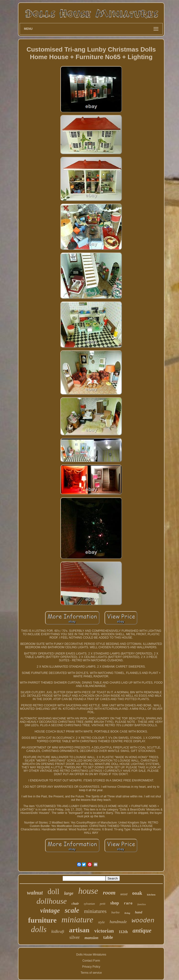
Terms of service (91, 973)
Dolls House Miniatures (91, 955)
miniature (77, 920)
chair (75, 904)
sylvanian (89, 904)
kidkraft (58, 931)
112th (123, 932)
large (69, 893)
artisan (79, 930)
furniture (42, 920)
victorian (104, 931)
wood (124, 894)
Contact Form (91, 961)
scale (72, 910)
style (101, 922)
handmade (118, 922)
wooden (143, 921)
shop (114, 903)
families (142, 904)
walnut (35, 893)
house (88, 891)
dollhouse (52, 901)
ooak (137, 893)
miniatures (95, 911)
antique (142, 930)
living (127, 913)
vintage (50, 911)
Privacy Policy (91, 967)
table (108, 937)
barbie (115, 912)
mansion (92, 938)
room (109, 893)
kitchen (151, 895)
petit (102, 904)
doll (53, 891)
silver (74, 937)
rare (128, 904)
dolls (39, 929)
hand (139, 912)
